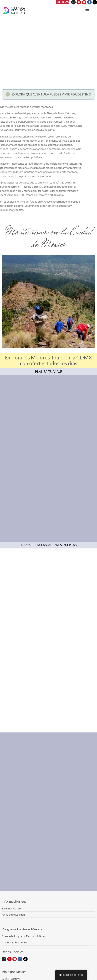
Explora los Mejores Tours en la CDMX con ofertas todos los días (48, 360)
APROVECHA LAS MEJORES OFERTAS (48, 545)
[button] (48, 95)
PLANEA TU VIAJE (48, 372)
